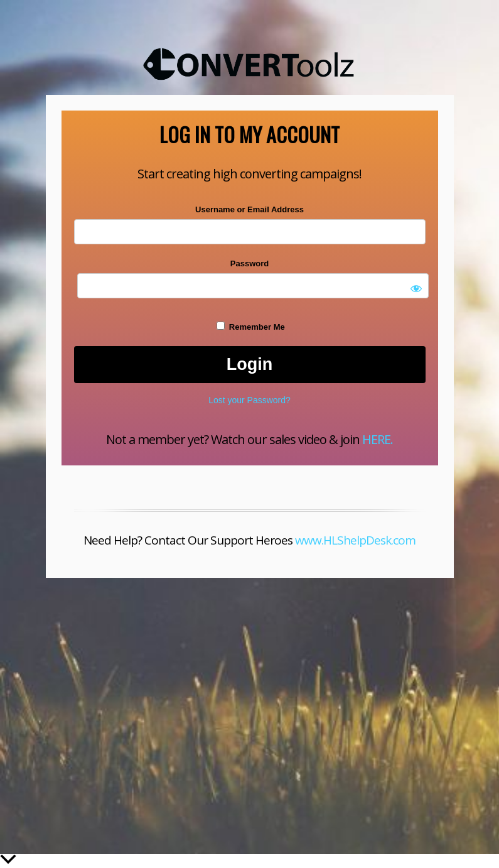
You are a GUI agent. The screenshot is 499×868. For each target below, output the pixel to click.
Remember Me (250, 327)
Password (249, 263)
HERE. (378, 439)
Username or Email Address (249, 209)
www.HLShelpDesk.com (355, 540)
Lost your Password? (249, 400)
